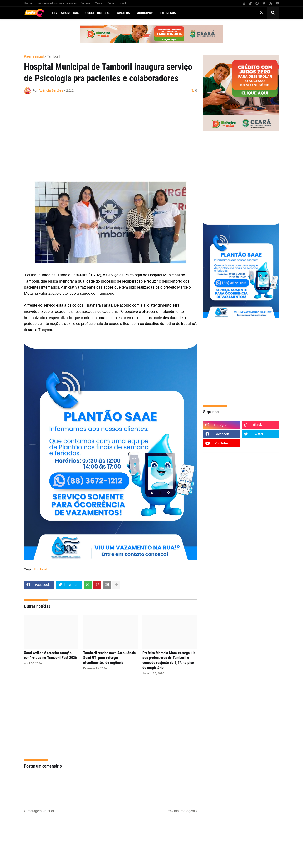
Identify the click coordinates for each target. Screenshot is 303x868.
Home (28, 3)
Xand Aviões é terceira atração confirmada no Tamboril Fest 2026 (50, 655)
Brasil (122, 3)
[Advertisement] (106, 137)
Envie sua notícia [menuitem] (65, 13)
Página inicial (34, 56)
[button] (262, 13)
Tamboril (53, 56)
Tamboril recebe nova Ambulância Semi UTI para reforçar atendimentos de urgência (110, 658)
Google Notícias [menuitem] (98, 13)
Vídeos (86, 3)
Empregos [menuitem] (168, 13)
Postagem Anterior (40, 811)
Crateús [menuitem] (123, 13)
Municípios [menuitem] (145, 13)
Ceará (99, 3)
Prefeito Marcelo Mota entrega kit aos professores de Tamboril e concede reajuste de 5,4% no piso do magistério (169, 660)
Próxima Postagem (181, 811)
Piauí (111, 3)
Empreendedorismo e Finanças (57, 3)
